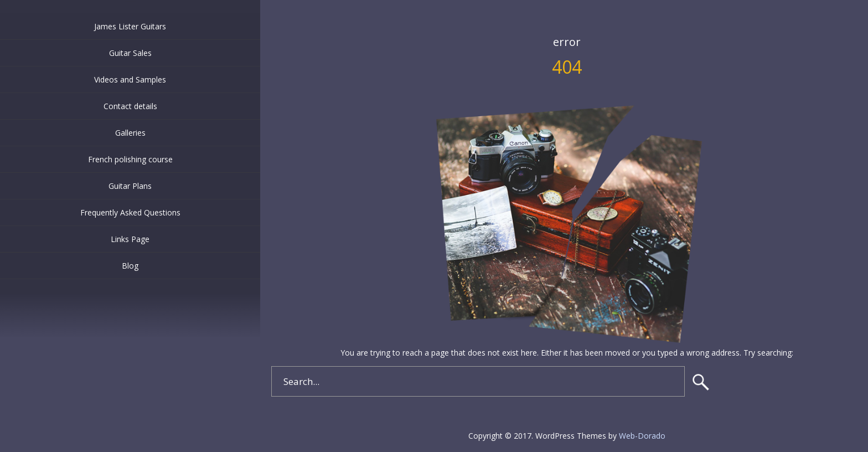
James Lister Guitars (130, 26)
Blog (130, 266)
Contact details (130, 106)
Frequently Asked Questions (130, 212)
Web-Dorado (642, 436)
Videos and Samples (130, 79)
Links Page (130, 239)
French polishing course (130, 159)
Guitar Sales (130, 53)
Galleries (130, 133)
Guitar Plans (130, 186)
